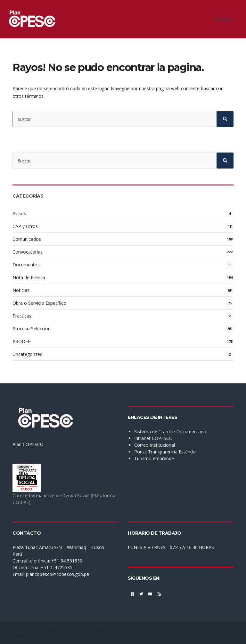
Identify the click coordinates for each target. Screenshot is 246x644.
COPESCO (22, 629)
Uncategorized (28, 354)
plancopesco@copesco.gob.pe (57, 574)
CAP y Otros (25, 226)
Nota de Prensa (29, 277)
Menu (224, 19)
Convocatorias (28, 252)
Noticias (21, 290)
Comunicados (27, 239)
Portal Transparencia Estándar (166, 452)
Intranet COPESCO (153, 438)
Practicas (22, 316)
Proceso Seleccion (32, 329)
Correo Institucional (155, 445)
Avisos (19, 213)
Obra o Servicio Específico (39, 303)
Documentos (26, 265)
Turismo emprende (154, 458)
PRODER (22, 341)
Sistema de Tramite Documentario (170, 432)
